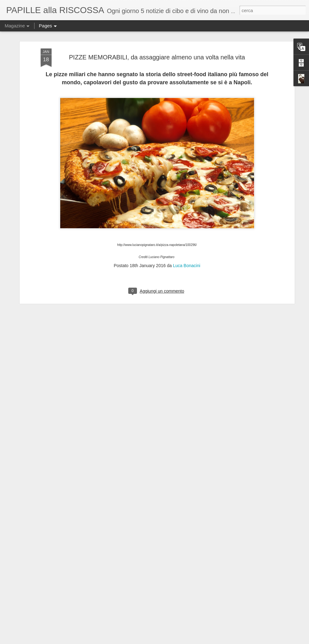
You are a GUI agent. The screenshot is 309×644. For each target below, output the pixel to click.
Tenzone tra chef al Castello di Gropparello (143, 566)
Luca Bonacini (187, 220)
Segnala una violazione (254, 641)
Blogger (228, 641)
